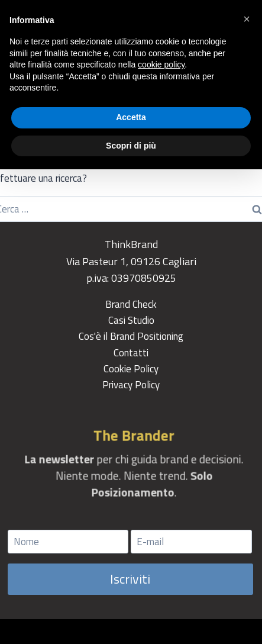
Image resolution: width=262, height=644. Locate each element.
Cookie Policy (131, 369)
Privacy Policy (131, 385)
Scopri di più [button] (131, 146)
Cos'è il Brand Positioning (131, 336)
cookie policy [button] (161, 65)
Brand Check (131, 304)
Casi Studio (131, 320)
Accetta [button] (131, 117)
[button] (247, 19)
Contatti (131, 353)
